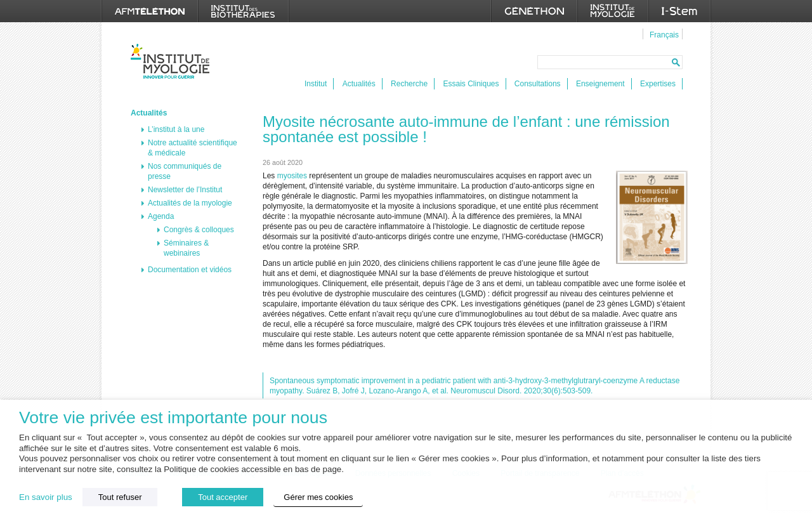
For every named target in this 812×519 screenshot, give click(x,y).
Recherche (409, 84)
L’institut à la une (176, 129)
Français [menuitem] (664, 35)
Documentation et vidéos (190, 270)
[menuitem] (663, 34)
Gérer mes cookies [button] (318, 497)
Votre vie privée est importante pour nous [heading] (173, 418)
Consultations (538, 84)
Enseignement (600, 84)
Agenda (161, 216)
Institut (316, 84)
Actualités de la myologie (190, 203)
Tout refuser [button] (120, 497)
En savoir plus (46, 497)
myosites (292, 176)
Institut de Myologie (173, 61)
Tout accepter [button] (223, 497)
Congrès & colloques (199, 230)
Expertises (658, 84)
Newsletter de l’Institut (185, 190)
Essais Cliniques (471, 84)
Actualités (359, 84)
